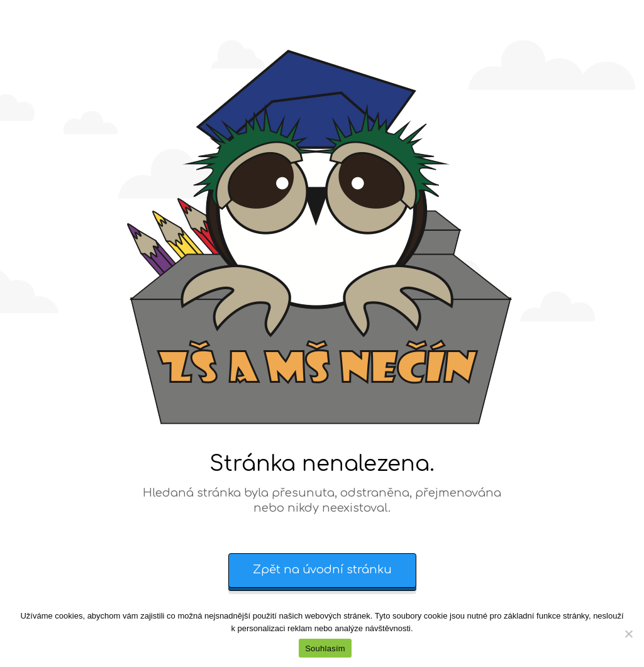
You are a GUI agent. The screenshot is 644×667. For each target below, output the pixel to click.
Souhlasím (325, 648)
